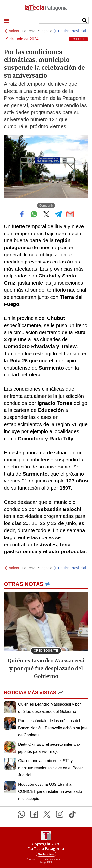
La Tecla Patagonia (37, 31)
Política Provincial (72, 31)
